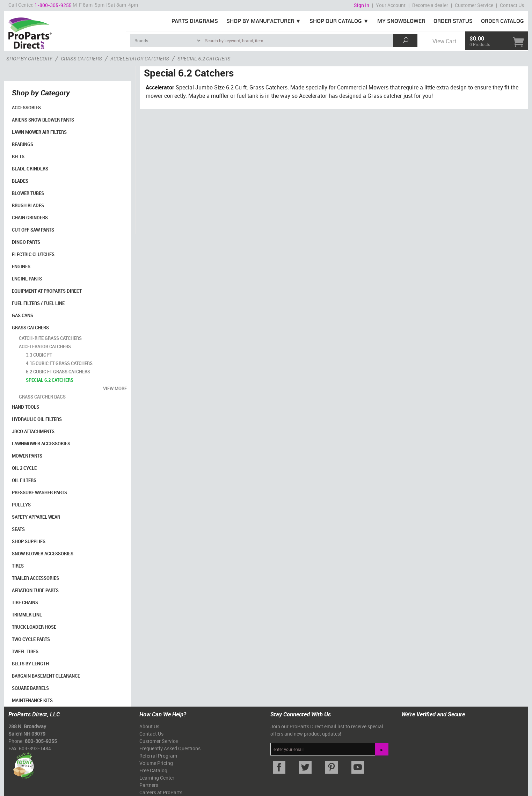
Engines (21, 266)
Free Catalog (153, 770)
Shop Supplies (29, 541)
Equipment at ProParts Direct (47, 291)
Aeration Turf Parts (35, 590)
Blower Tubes (28, 193)
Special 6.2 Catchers (50, 380)
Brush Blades (28, 205)
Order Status (453, 21)
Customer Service (474, 5)
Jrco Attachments (33, 431)
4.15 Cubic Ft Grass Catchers (59, 363)
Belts (18, 156)
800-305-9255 (41, 741)
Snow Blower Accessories (43, 554)
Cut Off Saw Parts (33, 230)
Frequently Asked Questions (170, 748)
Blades (20, 181)
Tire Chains (25, 603)
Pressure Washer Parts (39, 492)
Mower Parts (27, 456)
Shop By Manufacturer (260, 21)
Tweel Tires (25, 651)
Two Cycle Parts (31, 639)
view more (115, 388)
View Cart (444, 41)
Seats (18, 529)
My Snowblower (401, 21)
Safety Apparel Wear (36, 517)
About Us (149, 726)
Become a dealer (430, 5)
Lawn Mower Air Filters (39, 132)
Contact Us (512, 5)
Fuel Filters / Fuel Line (38, 303)
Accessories (26, 108)
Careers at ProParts (161, 792)
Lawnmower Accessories (41, 444)
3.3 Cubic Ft (39, 355)
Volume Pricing (156, 763)
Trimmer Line (27, 615)
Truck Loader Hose (34, 627)
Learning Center (157, 778)
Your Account (391, 5)
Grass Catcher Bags (42, 397)
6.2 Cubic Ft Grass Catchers (58, 372)
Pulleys (21, 505)
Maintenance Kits (32, 700)
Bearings (23, 144)
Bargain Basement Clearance (46, 676)
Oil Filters (24, 480)
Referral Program (158, 756)
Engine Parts (27, 279)
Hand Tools (25, 407)
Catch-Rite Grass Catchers (50, 338)
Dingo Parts (26, 242)
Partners (149, 785)
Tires (18, 566)
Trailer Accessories (35, 578)
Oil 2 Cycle (24, 468)
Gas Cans (23, 315)
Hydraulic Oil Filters (37, 419)
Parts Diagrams (195, 21)
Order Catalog (502, 21)
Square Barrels (30, 688)
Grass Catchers (30, 328)
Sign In (362, 5)
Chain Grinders (30, 218)
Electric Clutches (33, 254)
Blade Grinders (30, 169)
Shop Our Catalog (336, 21)
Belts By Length (30, 664)
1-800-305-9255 (53, 5)
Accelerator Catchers (45, 346)
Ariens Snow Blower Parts (43, 120)
